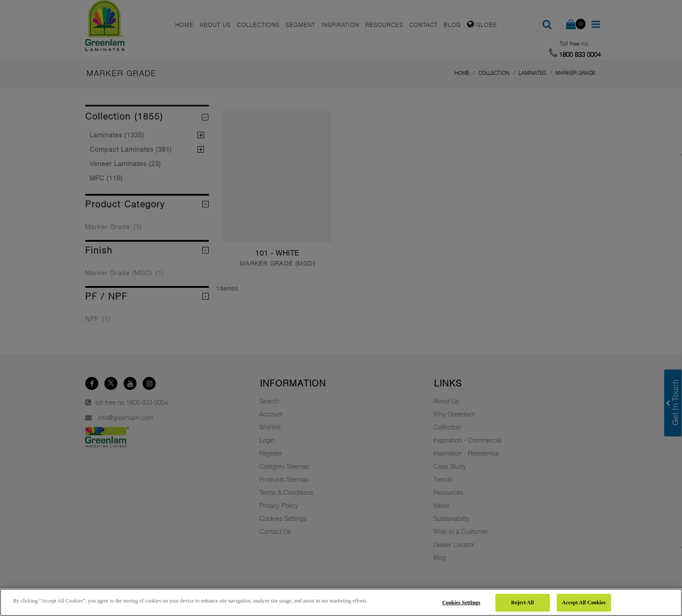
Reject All (522, 603)
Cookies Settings (461, 603)
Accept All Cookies (584, 603)
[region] (341, 602)
